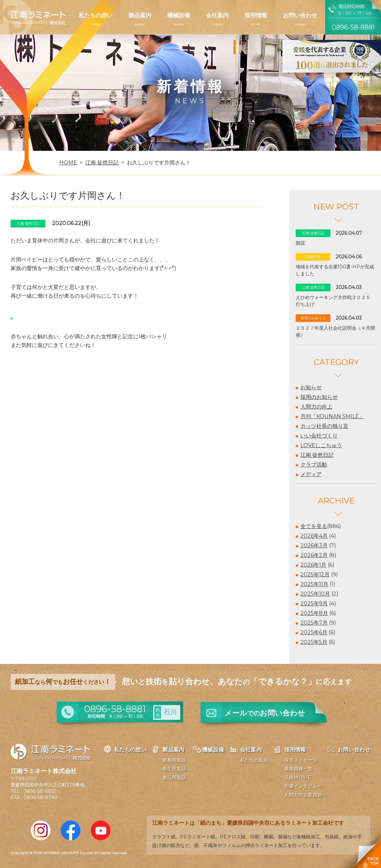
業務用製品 (174, 760)
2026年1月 (313, 565)
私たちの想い (96, 15)
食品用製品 (174, 777)
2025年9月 (314, 603)
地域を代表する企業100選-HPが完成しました (335, 270)
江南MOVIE (298, 777)
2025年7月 (314, 623)
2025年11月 (314, 584)
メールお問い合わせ (265, 713)
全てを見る (314, 526)
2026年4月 (314, 536)
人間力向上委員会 (303, 795)
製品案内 (140, 15)
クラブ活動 (314, 465)
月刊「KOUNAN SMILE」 (332, 416)
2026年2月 (314, 555)
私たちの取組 (254, 760)
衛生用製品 (174, 769)
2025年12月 (315, 575)
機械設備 (179, 15)
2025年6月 (314, 632)
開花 (300, 243)
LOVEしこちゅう (321, 445)
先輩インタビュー (303, 786)
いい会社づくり (319, 436)
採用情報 (256, 15)
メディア (311, 474)
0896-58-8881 (40, 791)
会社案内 (217, 15)
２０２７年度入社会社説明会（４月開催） (335, 331)
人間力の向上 (316, 407)
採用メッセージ (301, 760)
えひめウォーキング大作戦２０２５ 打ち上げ (335, 301)
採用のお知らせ (319, 397)
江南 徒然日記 (317, 455)
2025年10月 (315, 594)
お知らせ (311, 387)
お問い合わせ (300, 15)
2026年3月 (314, 546)
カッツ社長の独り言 (324, 426)
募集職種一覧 (298, 769)
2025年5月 (314, 642)
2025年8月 (314, 613)
